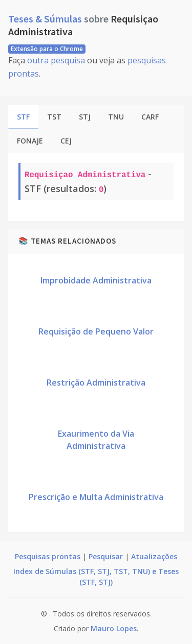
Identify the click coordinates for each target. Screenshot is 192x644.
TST (54, 117)
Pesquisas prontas (48, 556)
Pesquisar (106, 556)
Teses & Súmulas (46, 19)
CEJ (66, 141)
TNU (116, 117)
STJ (85, 117)
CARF (150, 117)
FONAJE (30, 141)
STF (23, 117)
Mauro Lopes (114, 628)
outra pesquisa (56, 60)
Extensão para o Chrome (47, 49)
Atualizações (154, 556)
